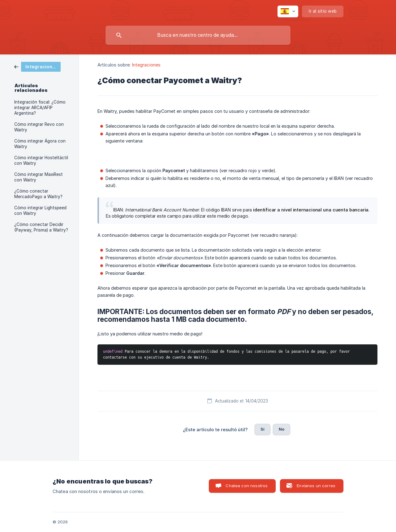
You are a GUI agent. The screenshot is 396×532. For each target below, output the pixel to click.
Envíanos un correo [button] (316, 486)
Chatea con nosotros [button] (247, 486)
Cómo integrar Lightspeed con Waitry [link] (40, 211)
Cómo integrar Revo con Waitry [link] (39, 127)
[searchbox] (198, 35)
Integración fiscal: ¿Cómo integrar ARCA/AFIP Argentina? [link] (40, 108)
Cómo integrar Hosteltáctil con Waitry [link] (41, 160)
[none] (288, 11)
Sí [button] (263, 429)
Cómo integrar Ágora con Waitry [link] (40, 144)
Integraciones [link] (146, 65)
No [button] (282, 429)
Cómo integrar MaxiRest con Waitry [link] (39, 177)
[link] (37, 66)
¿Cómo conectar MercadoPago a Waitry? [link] (38, 194)
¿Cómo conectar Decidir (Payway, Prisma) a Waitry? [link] (41, 227)
